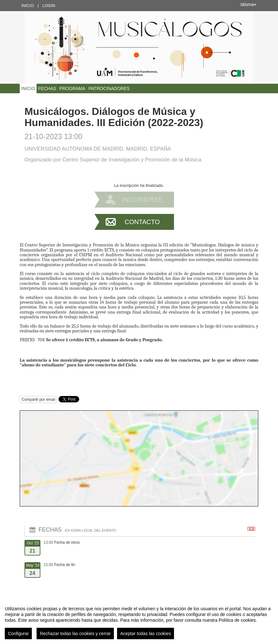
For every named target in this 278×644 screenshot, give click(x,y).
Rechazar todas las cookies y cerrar (75, 633)
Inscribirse (142, 200)
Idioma (248, 4)
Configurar (18, 633)
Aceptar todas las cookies (146, 633)
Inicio (28, 6)
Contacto (142, 222)
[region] (139, 620)
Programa (73, 88)
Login (49, 6)
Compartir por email (38, 400)
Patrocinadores (109, 88)
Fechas (47, 88)
